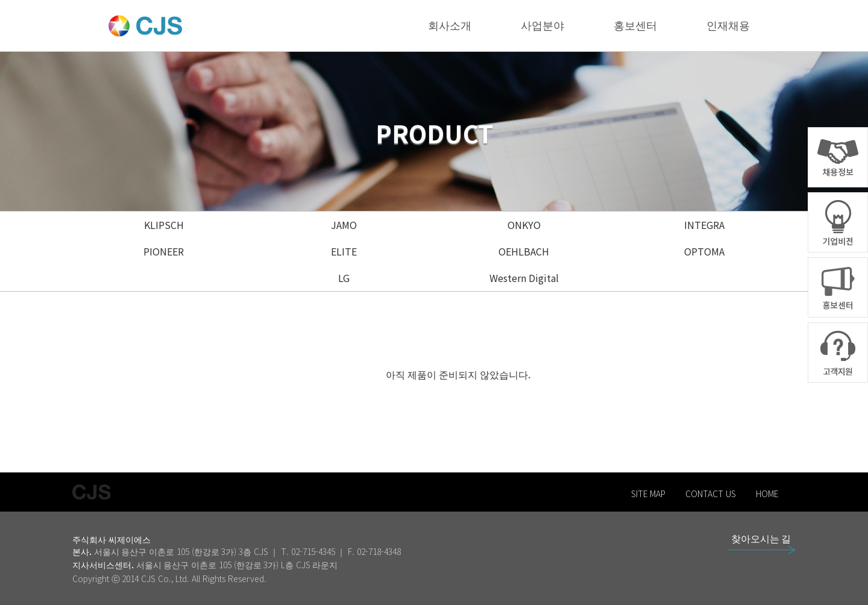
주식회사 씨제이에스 (112, 539)
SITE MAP (649, 494)
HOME (767, 494)
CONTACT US (711, 494)
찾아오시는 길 (761, 538)
